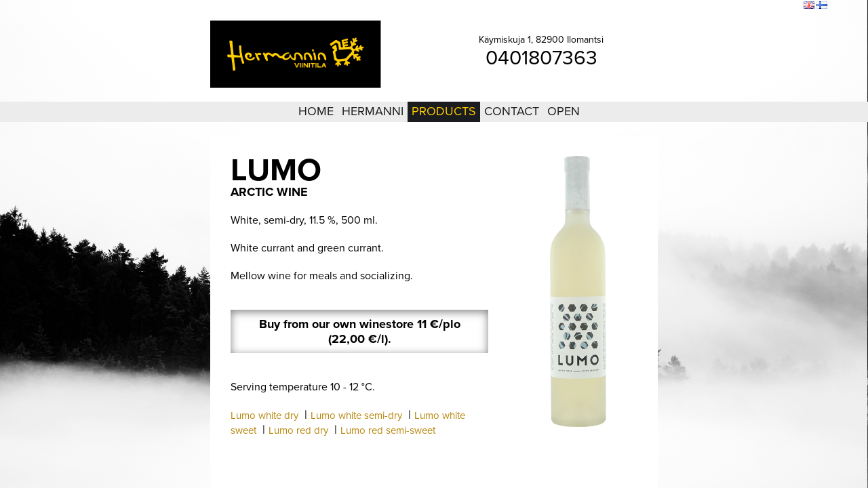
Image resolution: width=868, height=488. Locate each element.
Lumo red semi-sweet (388, 430)
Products (444, 111)
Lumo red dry (298, 430)
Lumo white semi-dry (356, 415)
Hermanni (373, 111)
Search (784, 6)
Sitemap (750, 6)
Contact (512, 111)
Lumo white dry (264, 415)
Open (564, 111)
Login (718, 6)
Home (316, 111)
